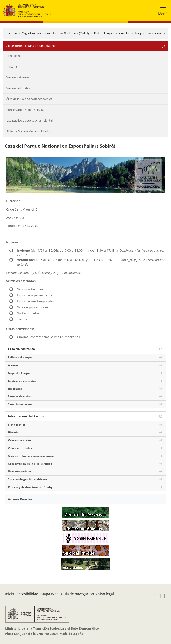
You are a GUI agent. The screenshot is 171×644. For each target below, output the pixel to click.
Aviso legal (105, 594)
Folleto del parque (20, 357)
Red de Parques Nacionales (112, 33)
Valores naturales (18, 77)
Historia (12, 67)
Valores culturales (18, 88)
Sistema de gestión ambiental (28, 479)
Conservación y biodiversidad (26, 110)
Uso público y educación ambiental (30, 120)
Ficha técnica (15, 56)
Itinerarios (15, 389)
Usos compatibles (20, 471)
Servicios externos (20, 404)
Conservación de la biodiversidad (30, 464)
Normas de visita (19, 396)
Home (13, 33)
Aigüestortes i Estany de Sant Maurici (31, 46)
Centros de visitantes (22, 381)
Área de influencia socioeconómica (29, 99)
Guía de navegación (77, 594)
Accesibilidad (27, 594)
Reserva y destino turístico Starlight (32, 487)
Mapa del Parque (19, 373)
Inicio (10, 594)
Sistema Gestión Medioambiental (28, 131)
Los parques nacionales (150, 33)
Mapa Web (50, 594)
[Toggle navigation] (162, 11)
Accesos (13, 365)
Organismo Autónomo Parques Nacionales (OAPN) (55, 33)
